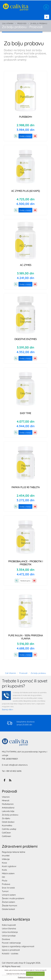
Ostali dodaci (8, 822)
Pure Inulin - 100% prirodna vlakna (25, 637)
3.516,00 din (26, 644)
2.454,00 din (26, 496)
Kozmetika (7, 825)
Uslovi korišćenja (10, 932)
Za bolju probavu (39, 23)
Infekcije (6, 859)
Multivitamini (8, 804)
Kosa (4, 863)
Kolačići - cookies (10, 953)
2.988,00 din (25, 125)
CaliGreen (6, 836)
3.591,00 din (25, 347)
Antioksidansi (8, 808)
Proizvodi (22, 23)
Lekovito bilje (8, 811)
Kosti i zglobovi (9, 866)
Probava (6, 884)
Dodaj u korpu (25, 136)
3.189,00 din (25, 273)
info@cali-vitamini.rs (18, 765)
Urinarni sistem (9, 895)
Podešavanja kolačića (25, 977)
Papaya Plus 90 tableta (26, 487)
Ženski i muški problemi (13, 898)
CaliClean (6, 833)
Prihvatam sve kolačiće (35, 974)
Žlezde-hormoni (9, 906)
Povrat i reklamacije (11, 943)
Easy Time (25, 413)
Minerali (6, 800)
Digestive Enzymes (25, 339)
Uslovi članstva (9, 928)
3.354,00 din (25, 570)
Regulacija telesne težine (14, 852)
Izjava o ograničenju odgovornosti (18, 946)
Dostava (6, 939)
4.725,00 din (26, 199)
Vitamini (6, 797)
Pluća (5, 881)
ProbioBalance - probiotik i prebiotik (25, 563)
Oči (3, 877)
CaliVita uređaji (9, 829)
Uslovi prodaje (9, 936)
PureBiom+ (26, 117)
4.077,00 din (26, 421)
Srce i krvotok (8, 888)
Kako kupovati (9, 925)
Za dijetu (6, 818)
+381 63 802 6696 (13, 771)
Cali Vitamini (8, 23)
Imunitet (6, 856)
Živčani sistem (8, 902)
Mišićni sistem (8, 873)
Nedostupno (25, 581)
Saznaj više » (7, 709)
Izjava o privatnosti (11, 950)
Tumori (5, 891)
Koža (4, 870)
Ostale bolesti (8, 909)
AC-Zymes (26, 265)
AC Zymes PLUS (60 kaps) (25, 191)
